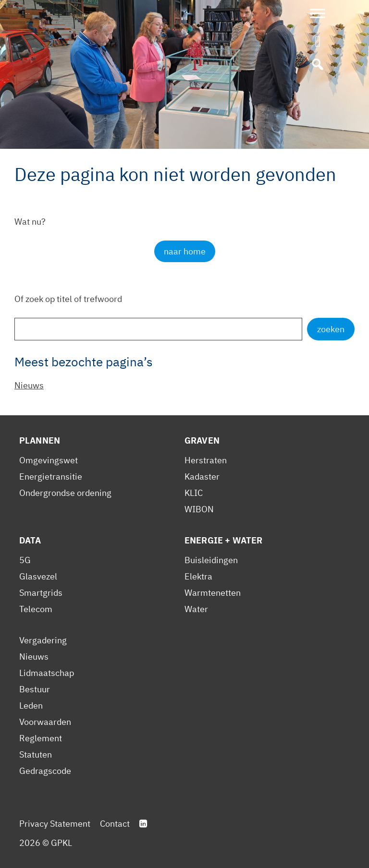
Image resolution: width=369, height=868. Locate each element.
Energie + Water (223, 540)
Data (30, 540)
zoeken (331, 329)
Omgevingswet (49, 460)
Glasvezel (38, 576)
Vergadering (43, 640)
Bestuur (35, 689)
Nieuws (29, 385)
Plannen (40, 440)
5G (25, 560)
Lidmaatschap (47, 673)
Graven (202, 440)
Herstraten (206, 460)
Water (196, 609)
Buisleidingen (211, 560)
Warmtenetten (213, 593)
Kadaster (202, 476)
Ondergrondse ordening (65, 493)
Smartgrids (41, 593)
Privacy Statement (55, 824)
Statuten (36, 754)
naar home (185, 251)
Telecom (36, 609)
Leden (31, 705)
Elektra (198, 576)
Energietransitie (51, 476)
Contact (115, 824)
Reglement (41, 738)
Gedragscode (45, 771)
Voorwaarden (45, 722)
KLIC (194, 493)
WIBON (199, 509)
